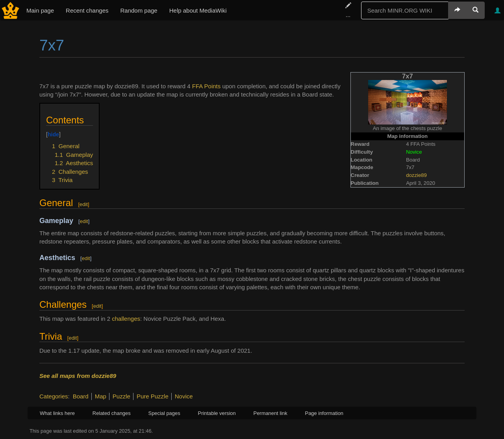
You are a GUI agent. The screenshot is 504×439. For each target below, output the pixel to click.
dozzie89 (416, 175)
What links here (57, 413)
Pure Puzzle (153, 396)
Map (101, 396)
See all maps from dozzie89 (78, 376)
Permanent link (271, 413)
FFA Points (207, 86)
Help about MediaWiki (198, 10)
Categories (54, 396)
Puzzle (121, 396)
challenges (126, 319)
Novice (184, 396)
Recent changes (87, 10)
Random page (139, 10)
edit (84, 204)
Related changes (112, 413)
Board (81, 396)
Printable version (217, 413)
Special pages (164, 413)
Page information (324, 413)
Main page (40, 10)
